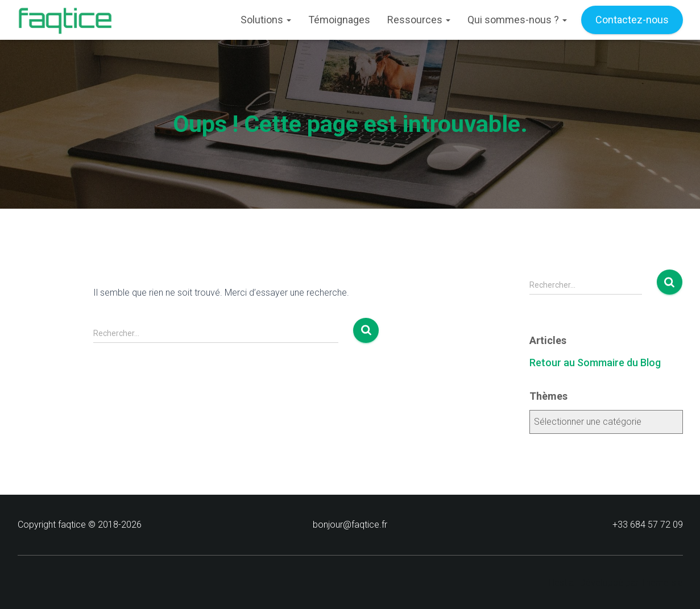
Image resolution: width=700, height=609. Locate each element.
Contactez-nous (632, 20)
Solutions (266, 20)
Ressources (419, 20)
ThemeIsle (662, 583)
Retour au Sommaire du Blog (595, 362)
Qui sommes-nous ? (517, 20)
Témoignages (339, 20)
